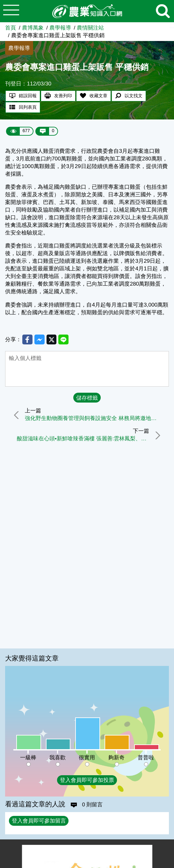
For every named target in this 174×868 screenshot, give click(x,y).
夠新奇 (116, 757)
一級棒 (28, 757)
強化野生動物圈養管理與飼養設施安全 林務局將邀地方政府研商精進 (95, 419)
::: (172, 25)
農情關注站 (90, 28)
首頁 (11, 28)
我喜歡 (58, 757)
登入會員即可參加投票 (87, 780)
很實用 (87, 757)
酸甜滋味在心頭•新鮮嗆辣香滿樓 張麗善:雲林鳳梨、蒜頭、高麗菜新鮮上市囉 (82, 439)
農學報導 (60, 28)
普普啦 (146, 757)
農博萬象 (33, 28)
